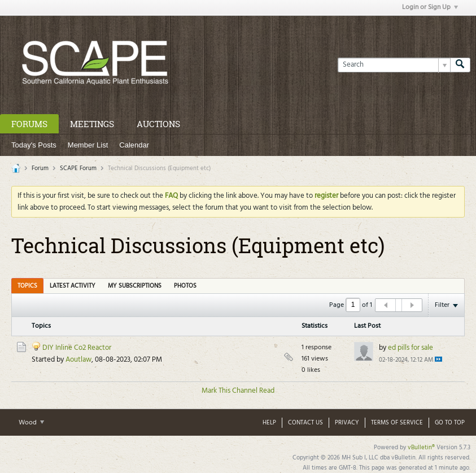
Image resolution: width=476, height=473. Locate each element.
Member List (88, 145)
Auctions (158, 124)
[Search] (394, 65)
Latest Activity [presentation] (73, 286)
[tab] (27, 286)
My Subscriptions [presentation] (135, 286)
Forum (40, 168)
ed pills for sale (411, 348)
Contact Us (305, 423)
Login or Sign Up (430, 7)
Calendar (134, 145)
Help (269, 423)
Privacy (347, 423)
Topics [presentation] (27, 286)
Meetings (92, 124)
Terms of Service (397, 423)
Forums (29, 124)
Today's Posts (34, 145)
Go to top (450, 423)
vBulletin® (421, 448)
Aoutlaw (78, 360)
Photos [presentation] (185, 286)
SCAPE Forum (78, 168)
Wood (31, 423)
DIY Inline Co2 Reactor (77, 348)
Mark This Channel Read (238, 391)
